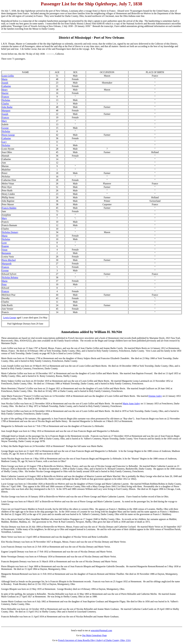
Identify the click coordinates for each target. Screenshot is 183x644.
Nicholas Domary (10, 232)
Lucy (4, 142)
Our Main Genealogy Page (94, 635)
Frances (5, 97)
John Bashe (7, 107)
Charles (5, 104)
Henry (5, 90)
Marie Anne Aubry (131, 404)
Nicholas (6, 100)
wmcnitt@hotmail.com (101, 630)
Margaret (6, 110)
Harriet (5, 93)
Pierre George (8, 135)
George (5, 128)
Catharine (6, 86)
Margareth (7, 264)
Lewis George (10, 318)
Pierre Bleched (9, 260)
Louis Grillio (8, 76)
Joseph (5, 83)
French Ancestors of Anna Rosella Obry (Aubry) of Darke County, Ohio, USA (94, 640)
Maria (5, 79)
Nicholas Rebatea (10, 277)
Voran (5, 250)
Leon (4, 243)
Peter (4, 284)
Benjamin (6, 253)
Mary (4, 121)
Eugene (5, 246)
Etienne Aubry (155, 396)
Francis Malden (9, 208)
